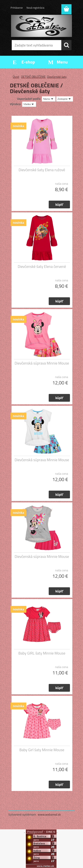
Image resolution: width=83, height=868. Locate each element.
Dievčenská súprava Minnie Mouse (42, 363)
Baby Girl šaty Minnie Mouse (42, 750)
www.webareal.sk (49, 814)
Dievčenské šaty (57, 77)
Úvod (16, 77)
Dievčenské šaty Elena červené (42, 267)
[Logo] (41, 26)
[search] (66, 45)
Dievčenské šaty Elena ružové (42, 170)
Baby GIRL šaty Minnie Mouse (42, 653)
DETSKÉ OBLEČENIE (33, 77)
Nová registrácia (36, 8)
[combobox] (49, 99)
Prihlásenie (17, 8)
